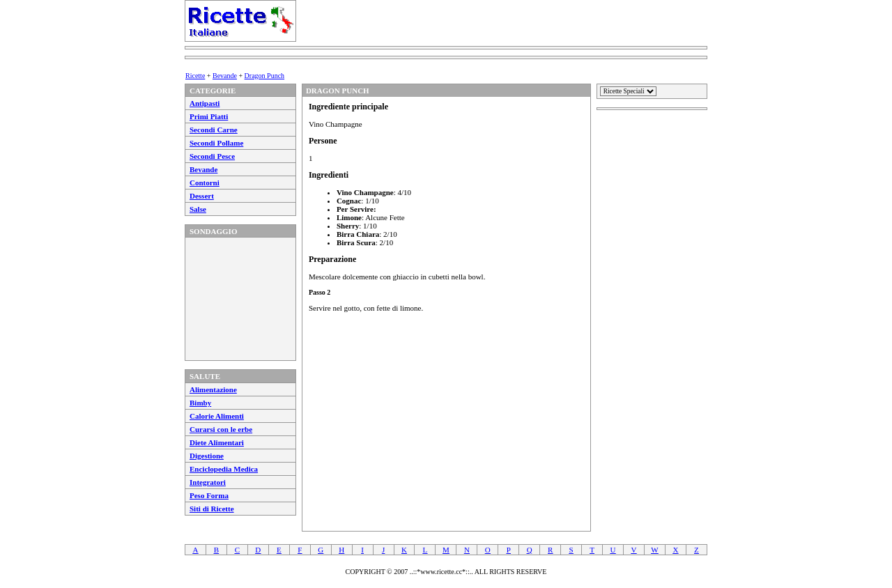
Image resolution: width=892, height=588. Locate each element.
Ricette (195, 76)
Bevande (225, 76)
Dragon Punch (265, 76)
